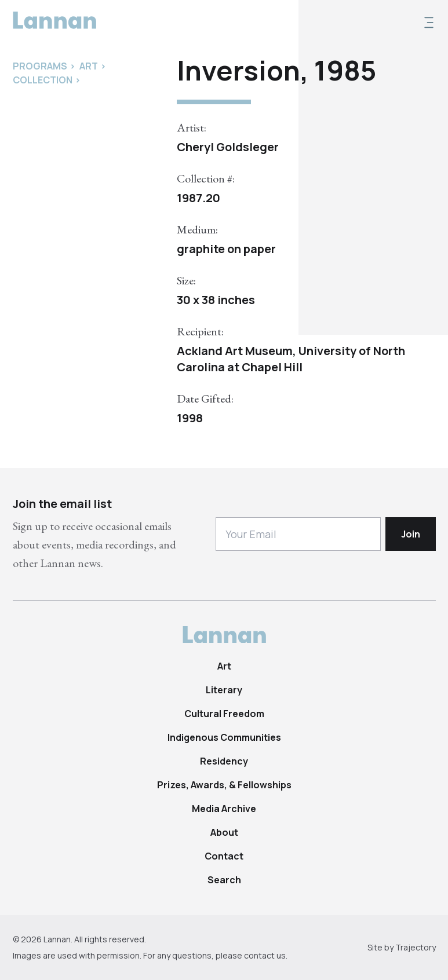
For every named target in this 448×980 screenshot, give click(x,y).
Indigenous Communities (224, 737)
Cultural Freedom (224, 714)
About (224, 832)
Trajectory (416, 947)
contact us (265, 955)
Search (224, 880)
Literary (224, 690)
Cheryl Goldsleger (228, 147)
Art (224, 666)
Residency (224, 761)
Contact (224, 856)
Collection (43, 80)
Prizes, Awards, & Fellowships (224, 785)
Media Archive (224, 809)
